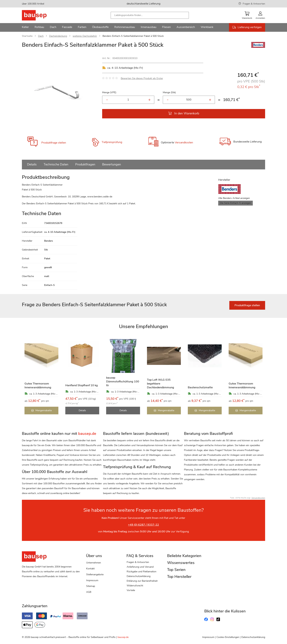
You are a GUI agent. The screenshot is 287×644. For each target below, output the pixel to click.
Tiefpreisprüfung (112, 142)
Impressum (92, 580)
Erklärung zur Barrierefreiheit (142, 581)
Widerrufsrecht (135, 586)
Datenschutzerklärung (139, 576)
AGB (89, 592)
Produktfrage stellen (54, 143)
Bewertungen (112, 164)
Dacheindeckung (58, 36)
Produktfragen (85, 164)
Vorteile (131, 590)
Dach (41, 36)
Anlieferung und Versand (140, 567)
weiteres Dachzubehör (85, 36)
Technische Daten (56, 164)
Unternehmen (94, 563)
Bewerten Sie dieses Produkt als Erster (142, 78)
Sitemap (91, 586)
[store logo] (40, 15)
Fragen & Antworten (254, 4)
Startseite (27, 36)
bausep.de (123, 637)
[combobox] (150, 15)
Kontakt (90, 569)
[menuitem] (25, 27)
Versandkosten (184, 143)
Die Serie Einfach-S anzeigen (235, 203)
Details (32, 164)
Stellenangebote (95, 574)
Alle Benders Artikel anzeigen (234, 198)
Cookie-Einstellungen (228, 637)
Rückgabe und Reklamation (142, 572)
